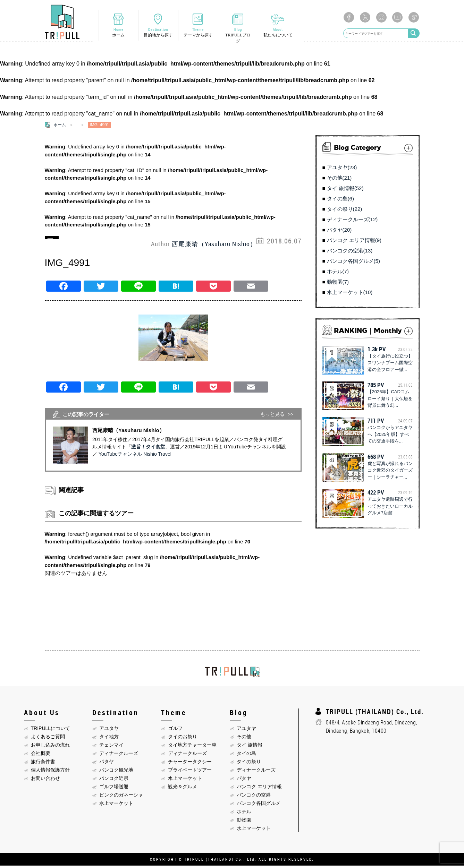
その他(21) (339, 180)
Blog (238, 36)
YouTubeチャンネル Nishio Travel (135, 456)
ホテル (244, 814)
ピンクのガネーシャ (121, 797)
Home (119, 33)
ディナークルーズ (119, 755)
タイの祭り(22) (345, 211)
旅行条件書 (43, 764)
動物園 (244, 822)
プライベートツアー (190, 772)
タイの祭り (249, 764)
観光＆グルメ (183, 789)
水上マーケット (116, 805)
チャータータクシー (190, 764)
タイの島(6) (340, 201)
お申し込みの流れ (50, 747)
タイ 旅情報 (250, 747)
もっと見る (272, 416)
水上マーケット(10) (350, 295)
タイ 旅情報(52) (345, 191)
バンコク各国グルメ (259, 805)
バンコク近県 (114, 780)
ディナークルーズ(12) (352, 222)
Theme (198, 33)
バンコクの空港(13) (350, 253)
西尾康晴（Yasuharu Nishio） (214, 246)
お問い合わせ (45, 780)
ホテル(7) (338, 274)
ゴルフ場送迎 (114, 789)
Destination (158, 33)
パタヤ (107, 764)
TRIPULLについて (51, 730)
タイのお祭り (183, 739)
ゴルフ (175, 730)
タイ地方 (109, 739)
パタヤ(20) (339, 232)
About (278, 33)
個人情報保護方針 (50, 772)
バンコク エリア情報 (259, 789)
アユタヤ (109, 730)
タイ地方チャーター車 (192, 747)
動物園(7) (338, 284)
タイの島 (246, 755)
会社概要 (41, 755)
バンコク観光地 (116, 772)
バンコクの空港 (254, 797)
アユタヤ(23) (342, 170)
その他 (244, 739)
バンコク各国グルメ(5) (353, 263)
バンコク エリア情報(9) (354, 243)
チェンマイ (111, 747)
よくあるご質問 (48, 739)
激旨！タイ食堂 (148, 449)
